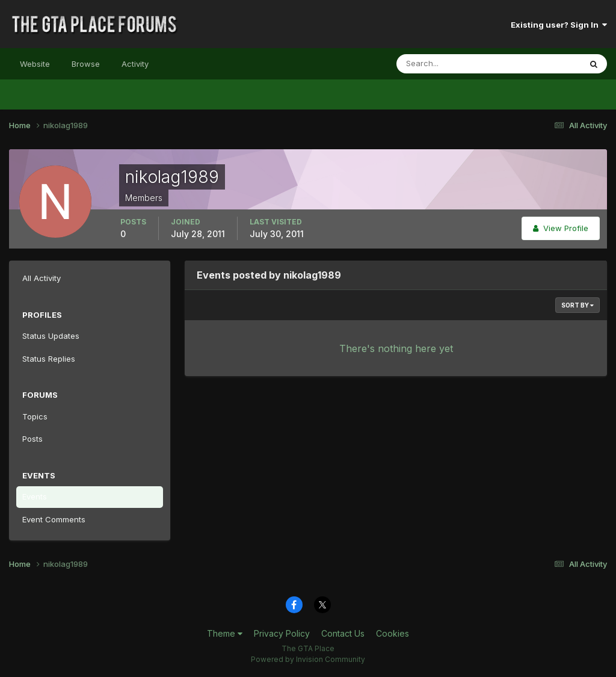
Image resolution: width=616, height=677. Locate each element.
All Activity (42, 278)
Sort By (577, 305)
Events (35, 496)
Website (35, 64)
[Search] (449, 64)
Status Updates (51, 336)
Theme (225, 633)
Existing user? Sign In (559, 25)
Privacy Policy (282, 633)
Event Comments (54, 519)
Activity (135, 64)
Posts (32, 439)
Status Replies (49, 359)
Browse (86, 64)
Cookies (393, 633)
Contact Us (343, 633)
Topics (35, 416)
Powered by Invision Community (308, 659)
